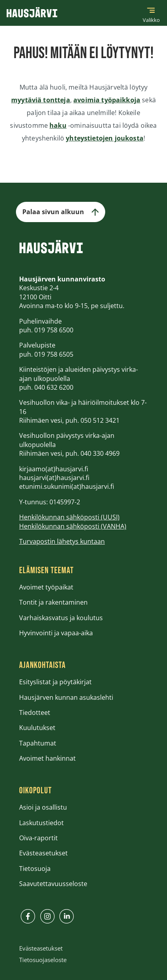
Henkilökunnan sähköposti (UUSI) (69, 517)
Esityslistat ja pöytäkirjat (55, 682)
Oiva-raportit (38, 838)
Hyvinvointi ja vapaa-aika (56, 633)
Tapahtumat (38, 743)
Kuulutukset (37, 728)
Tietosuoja (35, 869)
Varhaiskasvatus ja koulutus (61, 618)
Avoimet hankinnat (47, 758)
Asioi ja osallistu (43, 807)
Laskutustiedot (41, 823)
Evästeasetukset (43, 853)
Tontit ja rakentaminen (53, 602)
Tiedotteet (35, 713)
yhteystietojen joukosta (105, 138)
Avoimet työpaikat (46, 587)
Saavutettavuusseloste (53, 884)
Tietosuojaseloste (43, 960)
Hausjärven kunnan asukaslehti (66, 697)
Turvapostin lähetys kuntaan (62, 541)
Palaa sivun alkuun (61, 212)
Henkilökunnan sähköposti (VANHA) (73, 526)
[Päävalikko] (151, 13)
